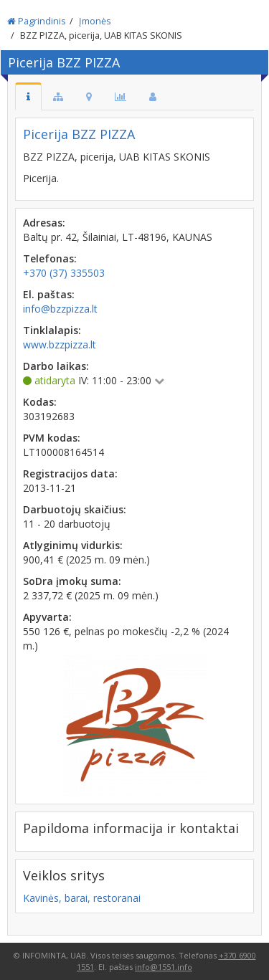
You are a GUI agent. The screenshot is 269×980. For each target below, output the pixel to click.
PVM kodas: (52, 438)
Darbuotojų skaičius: (75, 509)
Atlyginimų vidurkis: (73, 545)
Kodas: (40, 402)
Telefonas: (50, 258)
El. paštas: (49, 294)
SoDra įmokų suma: (72, 581)
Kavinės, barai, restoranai (82, 898)
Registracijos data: (70, 474)
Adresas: (44, 223)
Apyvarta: (47, 617)
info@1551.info (164, 967)
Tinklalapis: (52, 330)
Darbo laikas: (56, 366)
